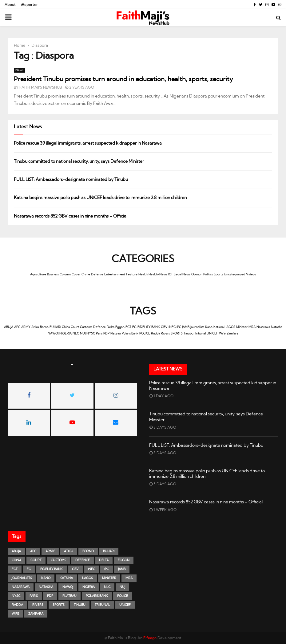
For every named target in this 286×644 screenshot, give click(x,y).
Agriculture (38, 274)
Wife (222, 334)
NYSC (91, 334)
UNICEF (212, 334)
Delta (111, 327)
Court (75, 327)
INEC (172, 327)
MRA (252, 327)
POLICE (145, 334)
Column (65, 274)
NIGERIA (66, 334)
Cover (76, 274)
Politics (208, 274)
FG (134, 327)
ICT (171, 274)
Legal (178, 274)
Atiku (35, 327)
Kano (209, 327)
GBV (164, 327)
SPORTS (177, 334)
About (10, 5)
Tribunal (200, 334)
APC (17, 327)
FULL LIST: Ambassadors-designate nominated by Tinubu (71, 180)
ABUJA (9, 327)
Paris (99, 334)
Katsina (218, 327)
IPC (179, 327)
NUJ (83, 334)
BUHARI (55, 327)
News (19, 70)
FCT (128, 327)
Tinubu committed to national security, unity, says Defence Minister (79, 162)
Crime (86, 274)
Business (53, 274)
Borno (44, 327)
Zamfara (232, 334)
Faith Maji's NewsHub (41, 87)
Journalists (197, 327)
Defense (97, 274)
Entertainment (115, 274)
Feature (132, 274)
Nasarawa (263, 327)
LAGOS (230, 327)
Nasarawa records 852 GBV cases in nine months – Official (71, 216)
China (66, 327)
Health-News (158, 274)
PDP (106, 334)
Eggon (120, 327)
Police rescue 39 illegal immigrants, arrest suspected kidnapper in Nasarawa (88, 143)
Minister (242, 327)
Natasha (277, 327)
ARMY (26, 327)
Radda (155, 334)
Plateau (116, 334)
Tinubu (189, 334)
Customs (86, 327)
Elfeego (150, 638)
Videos (251, 274)
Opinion (197, 274)
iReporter (29, 5)
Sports (218, 274)
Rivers (165, 334)
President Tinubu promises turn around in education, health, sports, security (123, 79)
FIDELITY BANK (149, 327)
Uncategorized (234, 274)
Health (143, 274)
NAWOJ (53, 334)
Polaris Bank (130, 334)
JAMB (186, 327)
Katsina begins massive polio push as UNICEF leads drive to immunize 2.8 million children (100, 198)
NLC (76, 334)
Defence (99, 327)
